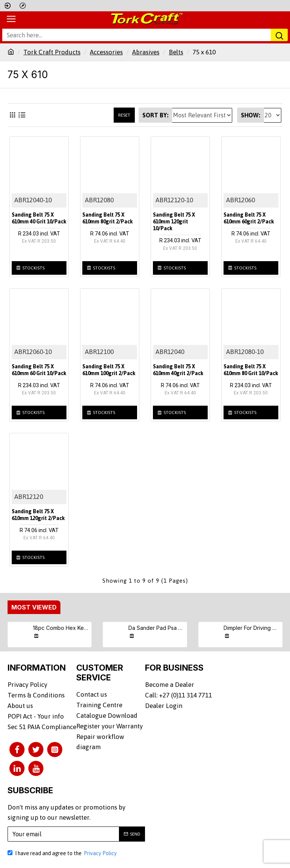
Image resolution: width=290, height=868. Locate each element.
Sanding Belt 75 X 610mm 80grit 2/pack (108, 218)
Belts (176, 52)
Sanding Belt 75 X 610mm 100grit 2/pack (109, 370)
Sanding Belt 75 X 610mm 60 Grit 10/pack (39, 370)
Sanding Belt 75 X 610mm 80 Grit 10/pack (251, 370)
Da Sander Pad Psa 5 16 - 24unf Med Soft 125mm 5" (156, 628)
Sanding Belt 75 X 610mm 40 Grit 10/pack (39, 218)
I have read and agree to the (63, 852)
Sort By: (155, 115)
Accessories (106, 52)
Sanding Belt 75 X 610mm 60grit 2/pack (249, 218)
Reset (124, 115)
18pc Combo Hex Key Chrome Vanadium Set (61, 628)
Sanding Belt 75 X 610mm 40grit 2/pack (178, 370)
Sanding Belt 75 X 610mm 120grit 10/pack (174, 222)
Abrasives (146, 52)
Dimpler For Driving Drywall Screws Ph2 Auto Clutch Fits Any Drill (251, 628)
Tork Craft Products (52, 52)
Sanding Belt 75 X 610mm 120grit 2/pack (38, 515)
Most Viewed (34, 607)
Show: (251, 115)
